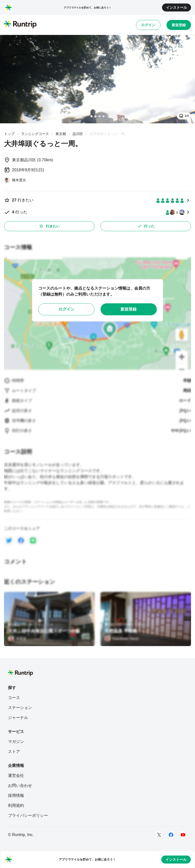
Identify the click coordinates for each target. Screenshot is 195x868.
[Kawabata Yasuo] (122, 639)
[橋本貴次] (15, 180)
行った (146, 226)
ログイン (148, 25)
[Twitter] (159, 835)
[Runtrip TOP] (20, 25)
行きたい (49, 226)
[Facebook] (171, 835)
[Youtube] (183, 835)
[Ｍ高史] (17, 639)
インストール (176, 7)
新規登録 (179, 25)
